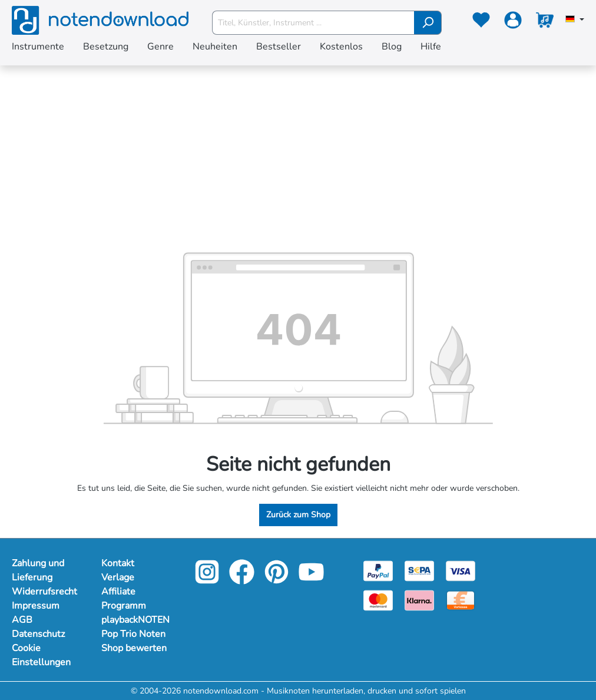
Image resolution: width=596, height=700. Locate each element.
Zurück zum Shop (298, 515)
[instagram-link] (208, 580)
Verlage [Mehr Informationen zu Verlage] (118, 577)
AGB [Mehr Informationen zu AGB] (22, 620)
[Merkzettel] (481, 22)
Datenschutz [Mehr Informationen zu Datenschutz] (38, 634)
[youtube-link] (311, 580)
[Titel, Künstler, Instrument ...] (313, 23)
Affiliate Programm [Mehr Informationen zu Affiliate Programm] (124, 599)
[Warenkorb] (545, 22)
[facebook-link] (243, 580)
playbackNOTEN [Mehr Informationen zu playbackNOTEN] (134, 620)
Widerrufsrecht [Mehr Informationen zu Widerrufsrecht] (44, 592)
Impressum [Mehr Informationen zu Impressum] (36, 606)
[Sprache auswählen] (575, 20)
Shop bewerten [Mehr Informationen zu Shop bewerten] (134, 648)
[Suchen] (428, 23)
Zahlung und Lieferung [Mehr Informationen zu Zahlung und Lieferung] (38, 570)
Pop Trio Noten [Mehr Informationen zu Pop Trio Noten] (133, 634)
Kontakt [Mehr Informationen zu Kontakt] (118, 563)
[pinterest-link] (278, 580)
